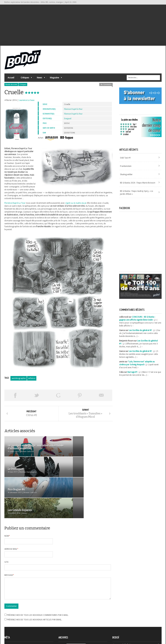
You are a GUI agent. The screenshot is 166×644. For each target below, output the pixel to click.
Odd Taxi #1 (125, 162)
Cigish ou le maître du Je (76, 207)
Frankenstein (126, 170)
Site (6, 531)
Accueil (11, 82)
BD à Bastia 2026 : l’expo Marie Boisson (138, 187)
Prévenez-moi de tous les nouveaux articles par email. (34, 592)
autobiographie (19, 382)
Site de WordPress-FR (14, 629)
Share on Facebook (15, 399)
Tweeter (37, 399)
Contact (117, 623)
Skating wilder (126, 179)
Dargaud (68, 123)
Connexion (9, 621)
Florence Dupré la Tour (73, 113)
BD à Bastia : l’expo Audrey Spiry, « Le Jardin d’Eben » (136, 197)
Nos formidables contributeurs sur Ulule (131, 628)
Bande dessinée (11, 89)
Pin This (80, 399)
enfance (32, 382)
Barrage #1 (133, 376)
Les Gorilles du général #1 (140, 334)
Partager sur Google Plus (58, 399)
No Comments (106, 89)
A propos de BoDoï (122, 617)
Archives (62, 618)
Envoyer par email (101, 399)
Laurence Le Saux (27, 104)
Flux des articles (13, 624)
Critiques (25, 82)
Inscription (9, 618)
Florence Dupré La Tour (15, 207)
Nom (7, 505)
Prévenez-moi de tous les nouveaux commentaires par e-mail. (38, 588)
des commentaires (15, 627)
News (39, 82)
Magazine (54, 82)
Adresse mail (11, 518)
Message (9, 544)
